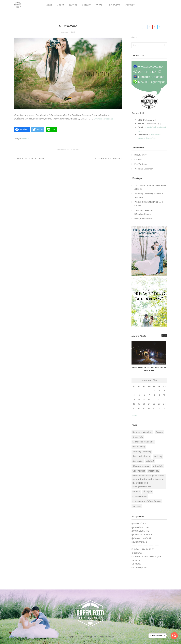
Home (49, 5)
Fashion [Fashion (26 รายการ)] (159, 432)
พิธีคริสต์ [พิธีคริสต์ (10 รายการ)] (150, 461)
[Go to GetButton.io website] (174, 641)
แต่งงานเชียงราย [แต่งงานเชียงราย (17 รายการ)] (140, 496)
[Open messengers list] (174, 636)
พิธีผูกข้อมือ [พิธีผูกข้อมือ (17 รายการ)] (158, 466)
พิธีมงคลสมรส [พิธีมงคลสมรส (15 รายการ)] (139, 471)
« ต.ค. (134, 415)
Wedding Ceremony (144, 169)
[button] (166, 335)
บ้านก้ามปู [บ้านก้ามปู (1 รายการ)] (158, 456)
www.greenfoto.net (103, 119)
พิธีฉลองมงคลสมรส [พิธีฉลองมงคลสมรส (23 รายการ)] (141, 466)
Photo (99, 5)
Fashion (26, 138)
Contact (130, 5)
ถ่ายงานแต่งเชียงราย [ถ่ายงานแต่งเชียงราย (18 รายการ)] (141, 456)
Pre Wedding (141, 164)
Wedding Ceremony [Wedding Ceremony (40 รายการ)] (142, 452)
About (61, 5)
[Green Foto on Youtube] (154, 27)
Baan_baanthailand (143, 219)
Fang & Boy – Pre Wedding (30, 158)
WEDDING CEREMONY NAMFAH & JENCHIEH (149, 369)
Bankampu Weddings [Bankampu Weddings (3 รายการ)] (142, 432)
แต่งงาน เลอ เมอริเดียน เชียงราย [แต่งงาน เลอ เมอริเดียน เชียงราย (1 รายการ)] (147, 501)
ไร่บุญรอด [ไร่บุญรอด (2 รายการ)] (137, 506)
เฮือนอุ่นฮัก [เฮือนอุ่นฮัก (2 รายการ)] (148, 492)
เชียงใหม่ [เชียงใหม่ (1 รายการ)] (136, 492)
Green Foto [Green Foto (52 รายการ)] (138, 437)
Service (73, 5)
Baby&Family (140, 155)
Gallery (86, 5)
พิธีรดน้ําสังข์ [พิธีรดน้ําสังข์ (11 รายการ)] (154, 471)
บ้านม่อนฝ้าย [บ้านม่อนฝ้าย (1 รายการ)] (138, 461)
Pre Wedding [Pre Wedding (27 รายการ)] (139, 447)
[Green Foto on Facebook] (139, 27)
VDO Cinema (114, 5)
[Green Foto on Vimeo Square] (159, 27)
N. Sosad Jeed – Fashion (107, 158)
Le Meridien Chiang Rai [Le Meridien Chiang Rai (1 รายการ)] (143, 442)
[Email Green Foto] (149, 27)
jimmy (68, 149)
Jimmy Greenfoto (107, 636)
